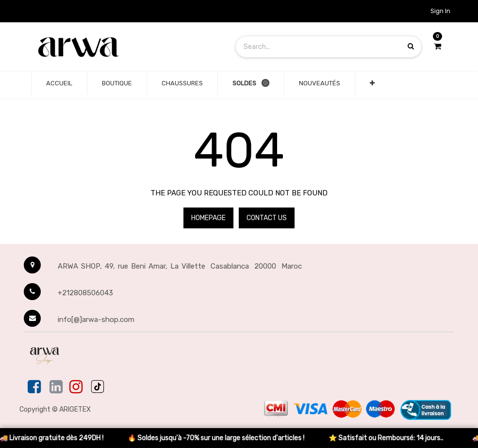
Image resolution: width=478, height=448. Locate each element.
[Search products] (411, 46)
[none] (59, 83)
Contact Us (267, 218)
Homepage (208, 218)
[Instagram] (76, 387)
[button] (372, 83)
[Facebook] (35, 387)
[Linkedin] (56, 387)
